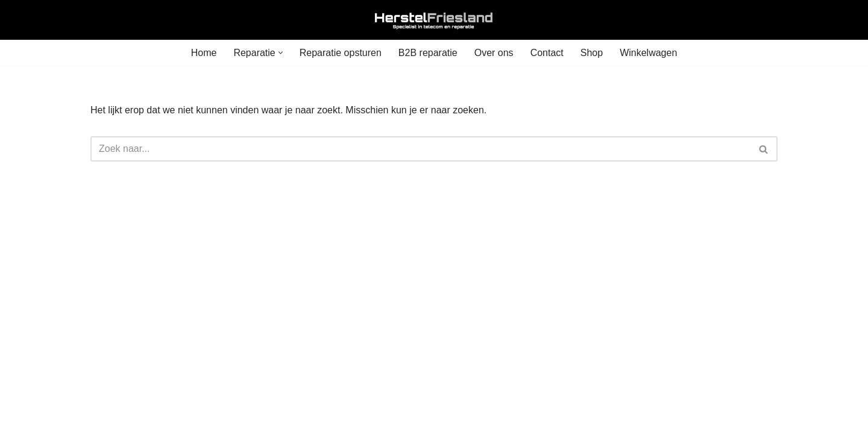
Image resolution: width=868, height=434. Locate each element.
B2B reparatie (428, 53)
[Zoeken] (420, 149)
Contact (547, 53)
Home (204, 53)
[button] (281, 53)
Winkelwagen (648, 53)
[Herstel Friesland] (434, 20)
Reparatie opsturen (341, 53)
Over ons (494, 53)
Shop (592, 53)
